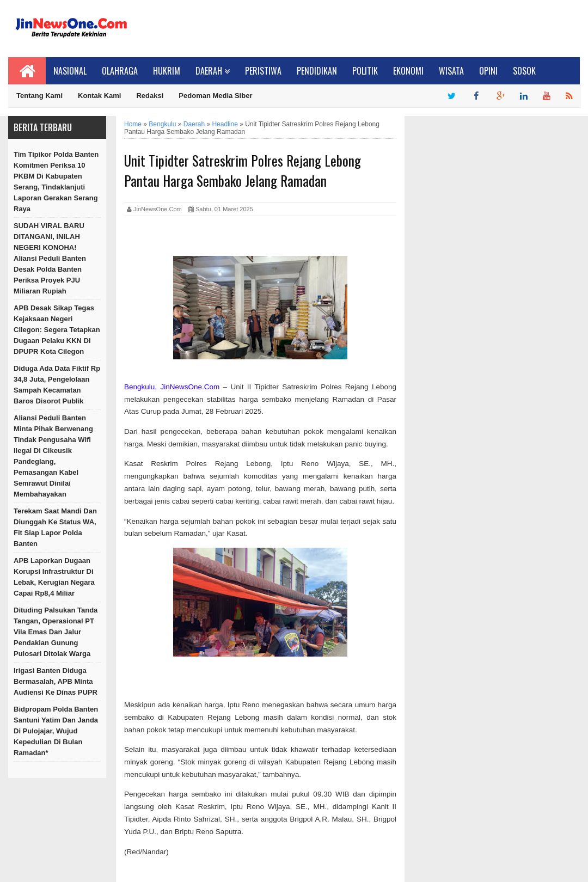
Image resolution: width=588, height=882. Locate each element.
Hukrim (167, 71)
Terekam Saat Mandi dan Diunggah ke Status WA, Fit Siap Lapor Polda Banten (55, 527)
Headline (225, 124)
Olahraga (120, 71)
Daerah (213, 71)
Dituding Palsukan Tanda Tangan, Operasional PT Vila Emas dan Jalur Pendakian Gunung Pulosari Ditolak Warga (56, 632)
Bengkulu (162, 124)
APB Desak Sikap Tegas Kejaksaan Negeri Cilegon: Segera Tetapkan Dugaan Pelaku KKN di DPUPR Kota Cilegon (57, 330)
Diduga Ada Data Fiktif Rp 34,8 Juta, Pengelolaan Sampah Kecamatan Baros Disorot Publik (57, 385)
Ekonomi (408, 71)
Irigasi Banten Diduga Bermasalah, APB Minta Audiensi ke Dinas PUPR (56, 681)
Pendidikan (317, 71)
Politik (365, 71)
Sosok (524, 71)
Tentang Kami (39, 96)
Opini (488, 71)
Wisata (451, 71)
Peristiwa (263, 71)
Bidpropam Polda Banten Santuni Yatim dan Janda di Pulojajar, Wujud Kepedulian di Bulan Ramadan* (56, 731)
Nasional (70, 71)
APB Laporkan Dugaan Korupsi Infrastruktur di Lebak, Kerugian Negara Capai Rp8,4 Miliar (54, 577)
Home (133, 124)
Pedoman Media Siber (215, 96)
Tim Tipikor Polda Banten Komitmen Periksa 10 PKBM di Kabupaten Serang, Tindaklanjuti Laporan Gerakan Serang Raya (56, 182)
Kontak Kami (99, 96)
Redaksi (150, 96)
